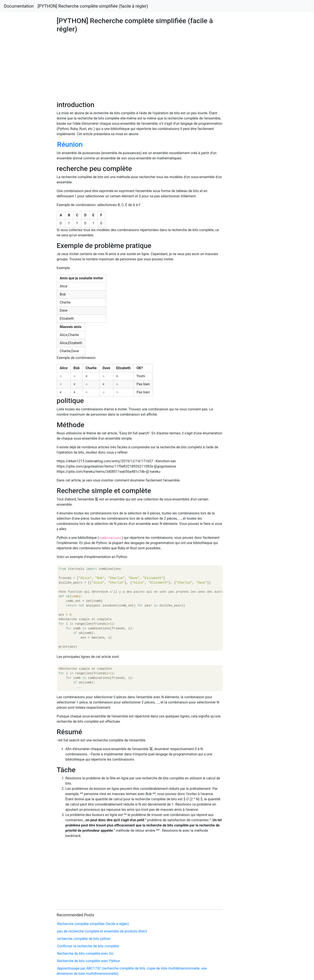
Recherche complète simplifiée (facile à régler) (93, 924)
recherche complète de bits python (84, 939)
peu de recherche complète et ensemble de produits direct (102, 931)
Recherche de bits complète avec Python (89, 961)
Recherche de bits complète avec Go (85, 954)
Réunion (70, 144)
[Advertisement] (254, 261)
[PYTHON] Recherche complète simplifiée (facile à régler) (93, 6)
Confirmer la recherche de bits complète (88, 946)
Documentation (19, 6)
